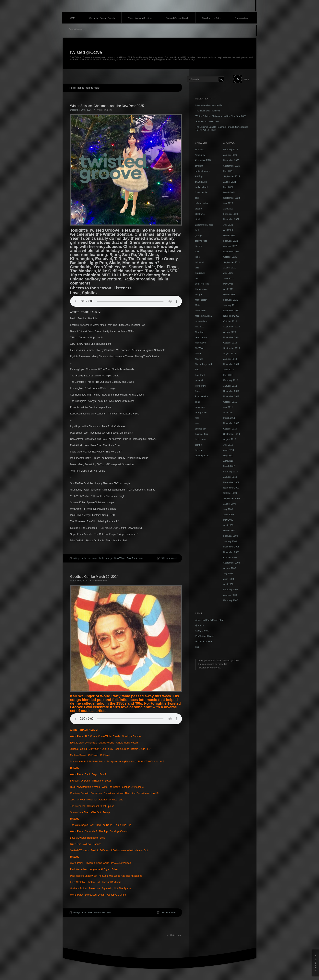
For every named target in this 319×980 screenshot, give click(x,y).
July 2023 (228, 203)
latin (197, 278)
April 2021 (228, 289)
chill (197, 198)
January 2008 (230, 595)
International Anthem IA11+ (209, 105)
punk (198, 402)
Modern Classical (204, 316)
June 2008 (229, 579)
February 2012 (231, 380)
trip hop (199, 450)
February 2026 (231, 149)
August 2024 (230, 182)
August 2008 (230, 568)
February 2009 (231, 536)
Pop (109, 912)
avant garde (201, 182)
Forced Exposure (204, 641)
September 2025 (232, 166)
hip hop (199, 246)
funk (197, 230)
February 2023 (231, 214)
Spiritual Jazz (202, 434)
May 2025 (228, 171)
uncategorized (202, 456)
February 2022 (231, 241)
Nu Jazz (199, 359)
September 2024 (232, 176)
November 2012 (231, 364)
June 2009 (229, 515)
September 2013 (232, 348)
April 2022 (228, 230)
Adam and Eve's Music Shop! (210, 620)
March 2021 (229, 294)
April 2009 (228, 525)
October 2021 (230, 257)
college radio (80, 558)
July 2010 (228, 445)
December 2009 (231, 482)
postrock (199, 380)
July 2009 (228, 509)
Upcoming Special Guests (102, 18)
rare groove (201, 412)
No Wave (200, 348)
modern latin (201, 321)
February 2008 (231, 590)
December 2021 (231, 252)
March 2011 (229, 418)
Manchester (201, 300)
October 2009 (230, 493)
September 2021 (232, 262)
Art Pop (199, 176)
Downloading (241, 18)
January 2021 (230, 305)
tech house (201, 439)
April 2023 (228, 209)
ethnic (198, 219)
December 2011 (231, 391)
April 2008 (228, 584)
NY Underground (203, 364)
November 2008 (231, 552)
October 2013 (230, 343)
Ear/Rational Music (205, 636)
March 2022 (229, 235)
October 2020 (230, 321)
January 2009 (230, 541)
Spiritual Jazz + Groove (207, 121)
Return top (175, 935)
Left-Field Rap (202, 284)
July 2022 (228, 225)
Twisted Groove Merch (177, 18)
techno (198, 445)
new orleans (201, 337)
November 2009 (231, 488)
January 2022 (230, 246)
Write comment (104, 110)
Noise (198, 353)
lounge (109, 558)
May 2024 (228, 187)
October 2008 (230, 557)
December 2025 (231, 160)
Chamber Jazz (202, 192)
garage (199, 235)
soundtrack (201, 429)
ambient (199, 166)
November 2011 (231, 396)
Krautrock (200, 273)
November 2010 (231, 423)
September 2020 (232, 327)
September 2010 (232, 434)
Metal (198, 305)
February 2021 (231, 300)
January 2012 (230, 386)
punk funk (200, 407)
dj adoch (200, 625)
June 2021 (229, 278)
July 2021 (228, 273)
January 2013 (230, 359)
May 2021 (228, 284)
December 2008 (231, 547)
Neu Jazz (200, 327)
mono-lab (223, 664)
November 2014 (231, 337)
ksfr (197, 647)
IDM (197, 252)
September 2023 (232, 198)
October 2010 (230, 429)
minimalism (201, 311)
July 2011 (228, 407)
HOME (72, 18)
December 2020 (231, 311)
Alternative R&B (203, 160)
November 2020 (231, 316)
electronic (92, 558)
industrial (200, 262)
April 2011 (228, 412)
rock (197, 418)
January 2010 (230, 477)
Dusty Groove (202, 631)
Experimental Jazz (204, 225)
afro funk (199, 149)
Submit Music (76, 29)
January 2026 (230, 155)
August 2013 (230, 353)
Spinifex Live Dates (212, 18)
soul (141, 558)
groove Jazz (201, 241)
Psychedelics (202, 396)
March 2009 (229, 531)
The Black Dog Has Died (208, 111)
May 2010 (228, 456)
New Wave (120, 558)
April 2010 (228, 461)
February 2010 (231, 472)
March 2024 (229, 192)
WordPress (216, 668)
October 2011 (230, 402)
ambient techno (203, 171)
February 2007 (231, 600)
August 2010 (230, 439)
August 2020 (230, 332)
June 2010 (229, 450)
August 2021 (230, 268)
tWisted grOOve (86, 52)
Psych (198, 391)
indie (101, 558)
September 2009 (232, 498)
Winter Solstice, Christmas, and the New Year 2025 (107, 106)
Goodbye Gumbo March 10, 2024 (94, 577)
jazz (197, 268)
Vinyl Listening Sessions (140, 18)
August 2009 (230, 504)
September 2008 (232, 563)
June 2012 (229, 370)
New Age (200, 332)
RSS (247, 80)
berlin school (201, 187)
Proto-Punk (201, 386)
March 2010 (229, 466)
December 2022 (231, 219)
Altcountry (200, 155)
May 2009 (228, 520)
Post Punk (132, 558)
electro (198, 209)
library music (201, 289)
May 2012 (228, 375)
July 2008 (228, 573)
